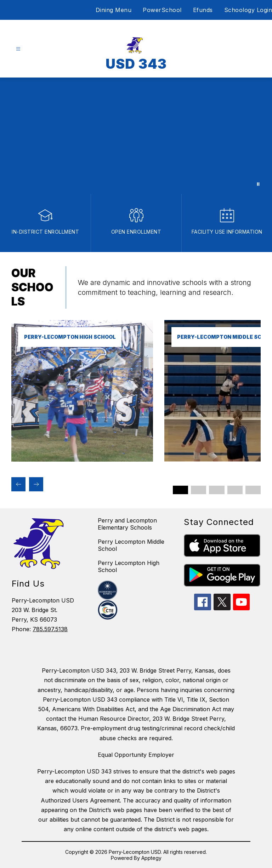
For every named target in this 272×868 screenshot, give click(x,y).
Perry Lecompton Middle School (131, 545)
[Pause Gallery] (258, 184)
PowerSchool (162, 10)
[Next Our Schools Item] (36, 484)
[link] (82, 459)
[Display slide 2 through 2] (199, 490)
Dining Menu (114, 10)
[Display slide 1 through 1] (180, 490)
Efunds (203, 10)
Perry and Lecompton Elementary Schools (127, 524)
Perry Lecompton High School (129, 566)
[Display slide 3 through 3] (217, 490)
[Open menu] (18, 49)
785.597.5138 (50, 629)
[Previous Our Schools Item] (18, 484)
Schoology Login (248, 10)
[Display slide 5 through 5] (253, 490)
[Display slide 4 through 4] (235, 490)
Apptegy (151, 858)
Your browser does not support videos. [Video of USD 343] (136, 136)
